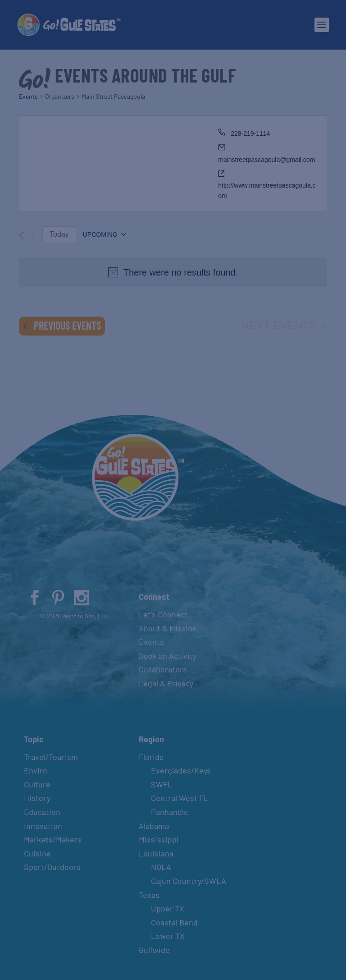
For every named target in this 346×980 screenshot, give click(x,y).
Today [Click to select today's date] (59, 234)
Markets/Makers (53, 839)
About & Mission (168, 628)
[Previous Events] (21, 236)
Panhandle (170, 812)
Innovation (43, 826)
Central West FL (180, 798)
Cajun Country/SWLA (189, 881)
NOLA (161, 867)
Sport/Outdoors (52, 867)
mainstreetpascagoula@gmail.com (266, 160)
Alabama (154, 826)
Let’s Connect (163, 614)
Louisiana (156, 853)
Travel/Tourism (51, 757)
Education (42, 812)
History (37, 798)
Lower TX (168, 936)
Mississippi (159, 839)
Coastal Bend (174, 922)
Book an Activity (168, 656)
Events (28, 96)
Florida (151, 757)
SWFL (162, 784)
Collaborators (163, 669)
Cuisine (37, 853)
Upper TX (168, 908)
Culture (37, 784)
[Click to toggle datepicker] (105, 235)
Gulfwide (154, 950)
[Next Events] (33, 236)
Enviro (36, 770)
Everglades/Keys (181, 770)
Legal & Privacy (166, 683)
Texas (149, 895)
